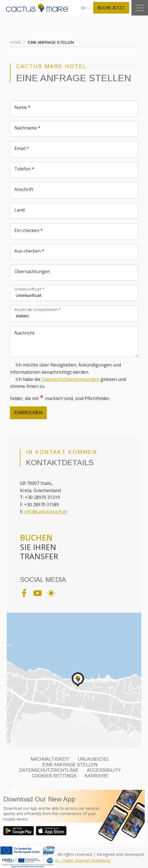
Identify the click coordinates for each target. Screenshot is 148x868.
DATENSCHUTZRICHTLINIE (49, 770)
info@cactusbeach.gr (46, 511)
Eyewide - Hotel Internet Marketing (77, 860)
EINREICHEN (28, 413)
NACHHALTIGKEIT (50, 759)
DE (84, 8)
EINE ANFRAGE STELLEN (70, 765)
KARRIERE (96, 776)
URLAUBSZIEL (94, 759)
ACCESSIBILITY (104, 770)
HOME (16, 42)
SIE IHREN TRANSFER (39, 547)
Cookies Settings (54, 776)
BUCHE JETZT (111, 8)
